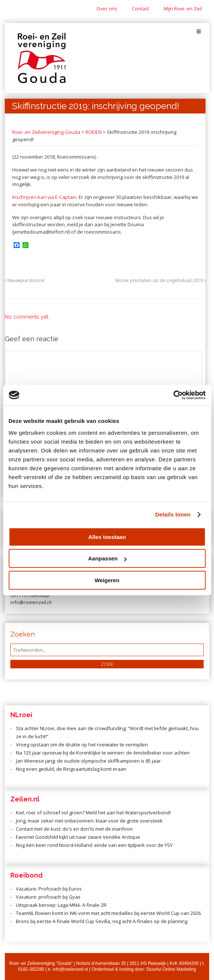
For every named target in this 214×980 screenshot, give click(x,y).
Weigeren (107, 580)
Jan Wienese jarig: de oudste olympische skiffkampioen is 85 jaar (88, 761)
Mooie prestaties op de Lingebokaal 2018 (160, 280)
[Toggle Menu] (199, 32)
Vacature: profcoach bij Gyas (48, 897)
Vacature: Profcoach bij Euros (49, 889)
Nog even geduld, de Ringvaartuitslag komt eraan (71, 769)
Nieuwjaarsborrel (25, 280)
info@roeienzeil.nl (71, 969)
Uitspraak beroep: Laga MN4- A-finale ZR (61, 905)
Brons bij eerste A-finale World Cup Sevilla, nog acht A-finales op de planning (102, 921)
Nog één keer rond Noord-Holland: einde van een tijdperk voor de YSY (94, 845)
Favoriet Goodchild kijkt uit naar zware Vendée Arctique (78, 837)
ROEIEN (94, 132)
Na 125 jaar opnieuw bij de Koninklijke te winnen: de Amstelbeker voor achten (103, 753)
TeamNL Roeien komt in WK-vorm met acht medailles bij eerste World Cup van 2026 (108, 913)
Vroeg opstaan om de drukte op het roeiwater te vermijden (82, 745)
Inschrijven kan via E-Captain (44, 197)
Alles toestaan (107, 537)
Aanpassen (107, 558)
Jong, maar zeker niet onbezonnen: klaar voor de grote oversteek (89, 821)
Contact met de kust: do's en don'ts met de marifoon (74, 829)
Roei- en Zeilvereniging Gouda (46, 132)
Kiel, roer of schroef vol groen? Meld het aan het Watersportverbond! (93, 813)
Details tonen (173, 514)
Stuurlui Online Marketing (171, 969)
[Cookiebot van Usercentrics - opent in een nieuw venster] (173, 395)
